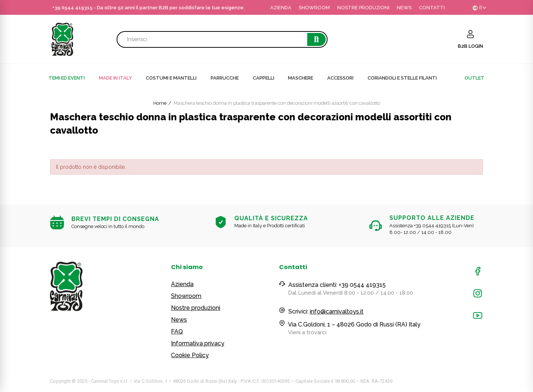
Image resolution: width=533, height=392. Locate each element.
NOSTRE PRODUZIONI (363, 8)
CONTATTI (432, 8)
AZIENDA (281, 8)
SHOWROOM (314, 8)
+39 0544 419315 (72, 8)
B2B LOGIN (470, 46)
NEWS (404, 8)
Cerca (316, 39)
